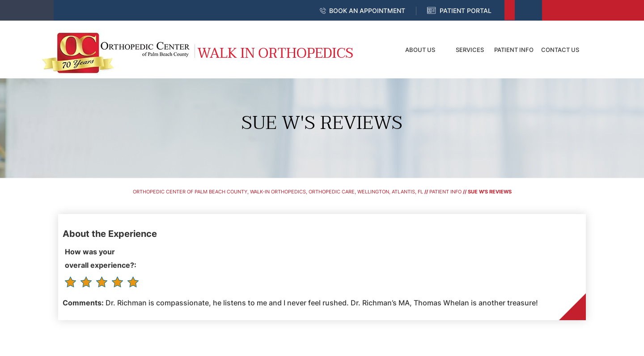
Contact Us (560, 50)
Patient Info (514, 50)
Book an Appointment (367, 11)
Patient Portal (466, 11)
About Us (420, 50)
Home (378, 50)
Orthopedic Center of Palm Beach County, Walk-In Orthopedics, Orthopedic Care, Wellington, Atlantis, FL (278, 192)
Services (470, 50)
